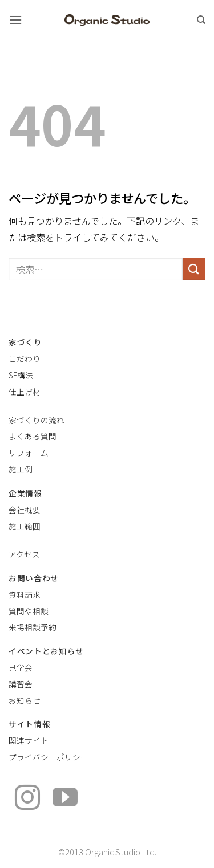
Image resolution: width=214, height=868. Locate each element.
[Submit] (194, 269)
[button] (15, 20)
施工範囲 (25, 526)
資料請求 (25, 594)
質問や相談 (29, 611)
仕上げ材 (25, 392)
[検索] (201, 20)
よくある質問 (33, 436)
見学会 (21, 667)
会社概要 (25, 510)
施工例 (21, 469)
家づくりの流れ (37, 420)
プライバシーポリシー (49, 757)
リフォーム (29, 453)
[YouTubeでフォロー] (65, 799)
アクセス (24, 554)
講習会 (21, 684)
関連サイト (29, 740)
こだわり (25, 358)
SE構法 (21, 375)
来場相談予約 (33, 627)
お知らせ (25, 700)
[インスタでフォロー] (27, 799)
